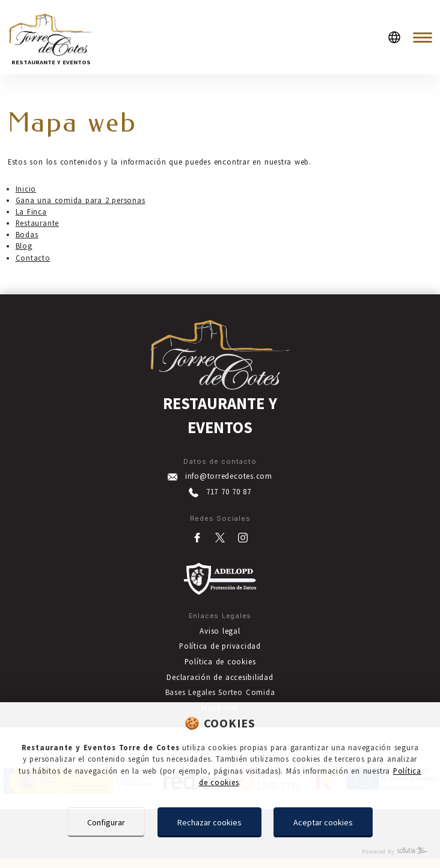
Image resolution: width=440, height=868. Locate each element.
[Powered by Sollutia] (220, 851)
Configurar (106, 822)
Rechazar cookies (209, 822)
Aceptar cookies (323, 822)
